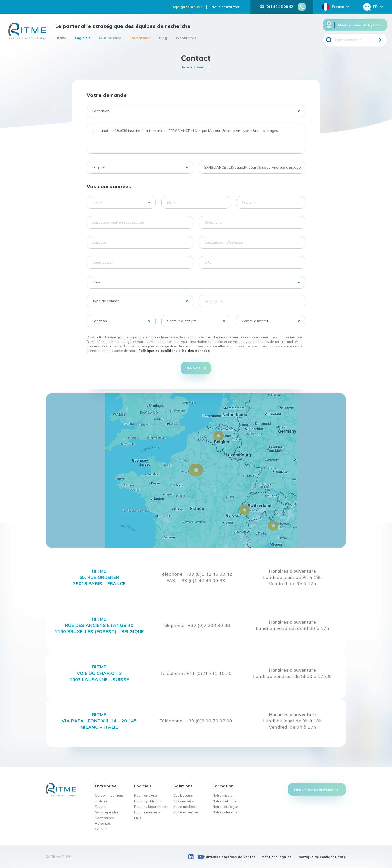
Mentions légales (277, 857)
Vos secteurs (184, 801)
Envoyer (194, 368)
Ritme (61, 38)
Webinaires (186, 38)
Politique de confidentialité (322, 857)
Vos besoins (183, 795)
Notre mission (224, 795)
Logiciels (83, 38)
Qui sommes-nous (109, 795)
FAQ (138, 818)
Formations (140, 38)
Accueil (187, 67)
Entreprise (106, 786)
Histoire (101, 801)
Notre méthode (185, 807)
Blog (163, 38)
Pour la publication (149, 801)
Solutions (183, 786)
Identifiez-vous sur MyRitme (360, 25)
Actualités (103, 823)
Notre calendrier (226, 812)
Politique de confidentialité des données (174, 351)
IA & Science (110, 38)
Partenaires (104, 818)
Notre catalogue (226, 807)
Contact (101, 829)
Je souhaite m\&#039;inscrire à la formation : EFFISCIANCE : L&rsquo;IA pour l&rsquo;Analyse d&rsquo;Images (196, 139)
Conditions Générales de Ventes (227, 857)
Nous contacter (226, 7)
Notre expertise (186, 812)
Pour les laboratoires (151, 807)
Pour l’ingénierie (147, 812)
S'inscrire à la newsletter (317, 790)
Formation (223, 786)
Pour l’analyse (146, 795)
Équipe (100, 807)
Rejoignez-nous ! (187, 7)
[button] (196, 470)
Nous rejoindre (107, 812)
